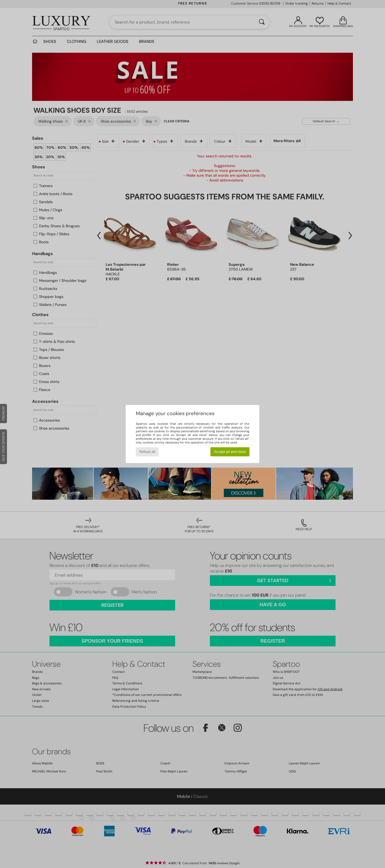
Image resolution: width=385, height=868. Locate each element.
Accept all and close (230, 452)
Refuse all (147, 452)
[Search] (262, 22)
